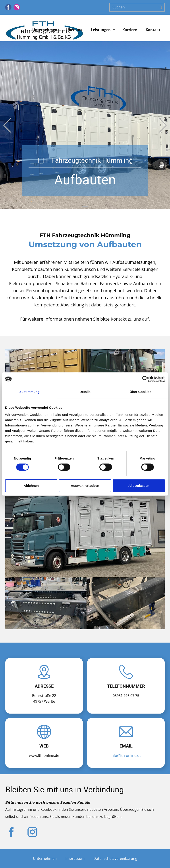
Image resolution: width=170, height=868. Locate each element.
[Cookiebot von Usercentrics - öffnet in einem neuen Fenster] (146, 379)
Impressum (75, 858)
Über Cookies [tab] (141, 392)
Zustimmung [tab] (30, 392)
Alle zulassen (139, 486)
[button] (7, 125)
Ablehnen (31, 486)
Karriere (130, 30)
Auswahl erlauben (85, 486)
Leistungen (101, 30)
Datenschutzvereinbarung (115, 858)
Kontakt (153, 30)
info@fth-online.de (126, 756)
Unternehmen (45, 30)
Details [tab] (85, 392)
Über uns (74, 30)
